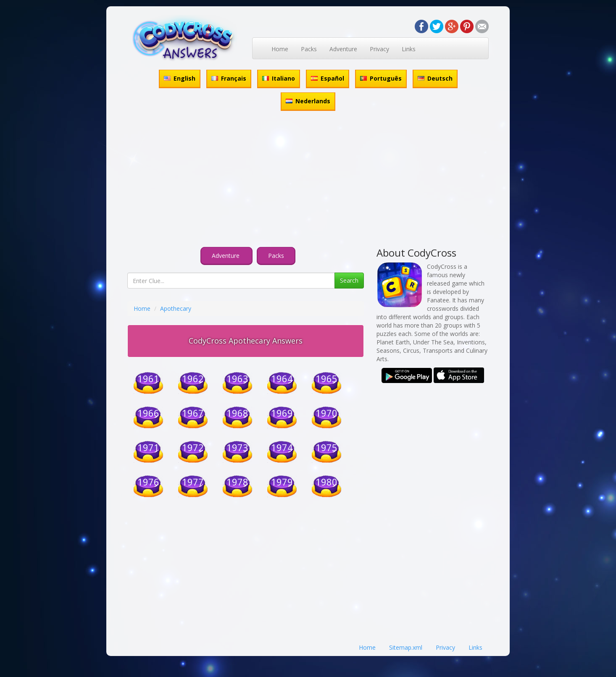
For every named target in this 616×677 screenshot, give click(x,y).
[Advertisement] (308, 180)
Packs (309, 49)
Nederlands (308, 101)
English (180, 78)
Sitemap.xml (406, 647)
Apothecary (176, 308)
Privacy (379, 49)
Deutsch (435, 78)
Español (328, 78)
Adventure (343, 49)
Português (381, 78)
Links (409, 49)
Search (349, 280)
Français (229, 78)
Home (280, 49)
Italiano (279, 78)
